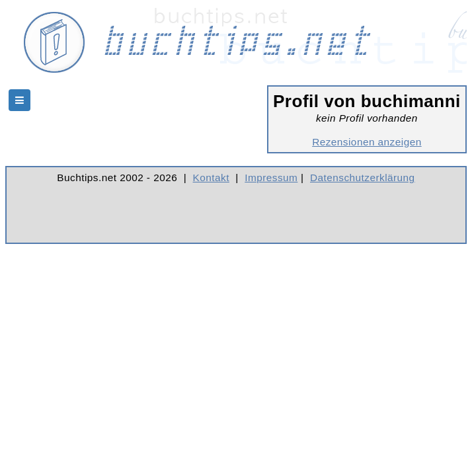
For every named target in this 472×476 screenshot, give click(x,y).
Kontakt (211, 178)
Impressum (271, 178)
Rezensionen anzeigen (367, 142)
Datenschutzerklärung (363, 178)
